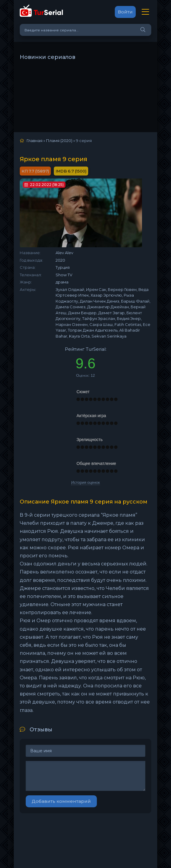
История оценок (85, 482)
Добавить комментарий (61, 801)
